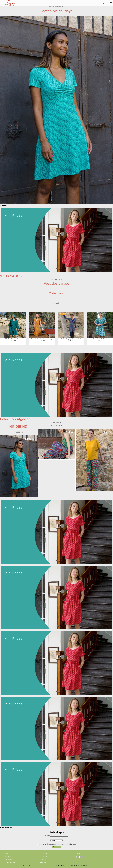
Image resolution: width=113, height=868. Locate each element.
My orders (43, 857)
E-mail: (47, 836)
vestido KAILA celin (100, 339)
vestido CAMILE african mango (42, 339)
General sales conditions (44, 866)
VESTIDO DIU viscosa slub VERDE (13, 339)
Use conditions (28, 866)
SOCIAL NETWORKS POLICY (78, 866)
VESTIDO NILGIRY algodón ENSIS (71, 339)
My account (44, 854)
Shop (7, 854)
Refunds (43, 859)
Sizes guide (44, 862)
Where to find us (10, 862)
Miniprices (8, 857)
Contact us (79, 854)
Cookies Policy (60, 866)
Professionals (9, 859)
